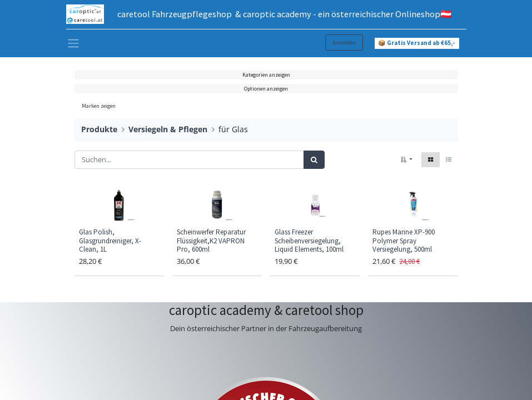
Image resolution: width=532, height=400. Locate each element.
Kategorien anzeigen (266, 75)
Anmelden (344, 42)
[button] (407, 160)
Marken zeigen (99, 106)
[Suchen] (314, 160)
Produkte (99, 129)
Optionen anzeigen (266, 89)
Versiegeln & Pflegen (168, 129)
